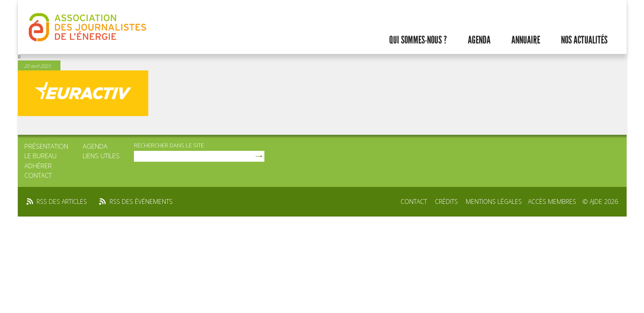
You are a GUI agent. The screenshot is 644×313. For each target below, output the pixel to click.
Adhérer (38, 166)
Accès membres (552, 201)
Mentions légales (494, 201)
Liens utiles (101, 156)
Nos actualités (584, 40)
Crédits (446, 201)
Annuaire (526, 40)
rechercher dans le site (169, 145)
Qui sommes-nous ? (418, 40)
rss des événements (141, 201)
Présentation (46, 146)
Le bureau (40, 156)
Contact (38, 175)
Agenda (479, 40)
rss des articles (62, 201)
